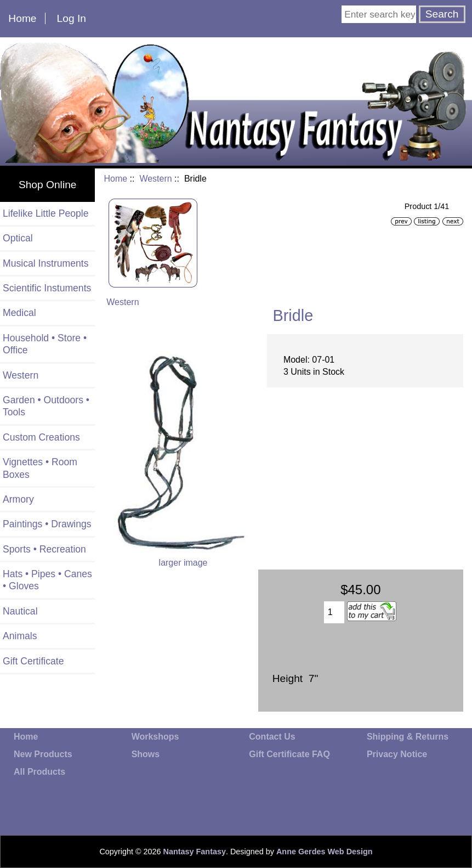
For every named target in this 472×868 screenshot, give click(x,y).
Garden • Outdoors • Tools (46, 406)
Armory (18, 499)
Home (22, 18)
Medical (19, 313)
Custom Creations (41, 437)
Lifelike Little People (46, 213)
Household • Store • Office (45, 344)
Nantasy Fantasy (195, 852)
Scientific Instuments (47, 288)
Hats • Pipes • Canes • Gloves (47, 580)
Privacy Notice (397, 754)
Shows (146, 754)
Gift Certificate (33, 661)
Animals (20, 636)
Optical (18, 238)
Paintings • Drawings (47, 524)
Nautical (20, 611)
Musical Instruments (46, 263)
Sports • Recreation (44, 549)
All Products (39, 772)
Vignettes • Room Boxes (40, 468)
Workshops (155, 737)
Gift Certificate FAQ (289, 754)
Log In (72, 18)
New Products (43, 754)
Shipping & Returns (408, 737)
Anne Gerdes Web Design (325, 852)
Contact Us (272, 737)
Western (155, 179)
